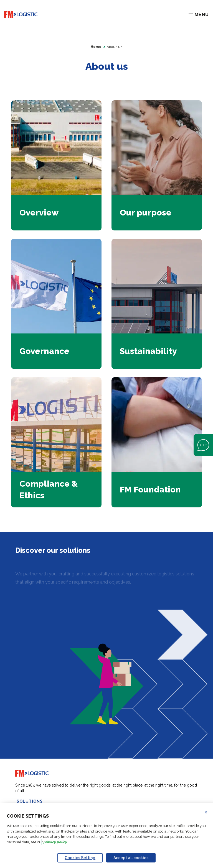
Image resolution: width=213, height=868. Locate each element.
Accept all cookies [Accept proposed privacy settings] (131, 858)
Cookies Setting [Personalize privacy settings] (80, 858)
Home (96, 47)
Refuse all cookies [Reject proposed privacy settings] (209, 812)
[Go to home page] (21, 15)
